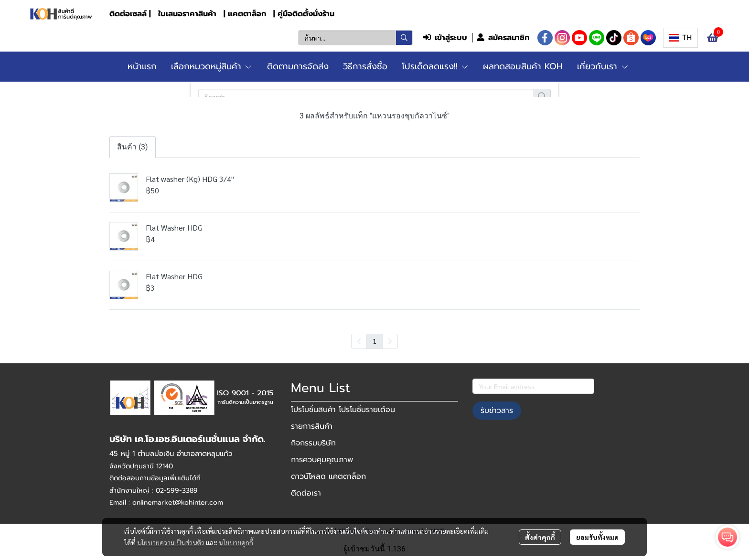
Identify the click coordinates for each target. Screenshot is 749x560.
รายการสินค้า (312, 426)
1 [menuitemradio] (374, 341)
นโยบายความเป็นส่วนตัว (171, 542)
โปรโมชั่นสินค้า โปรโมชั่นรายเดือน (343, 410)
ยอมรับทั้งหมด (597, 537)
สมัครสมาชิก (503, 38)
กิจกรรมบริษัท (313, 443)
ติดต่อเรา (306, 493)
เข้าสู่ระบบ (445, 38)
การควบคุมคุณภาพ (322, 460)
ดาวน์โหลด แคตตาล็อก (328, 476)
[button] (355, 38)
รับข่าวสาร (497, 411)
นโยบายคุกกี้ (236, 542)
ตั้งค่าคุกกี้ (540, 537)
